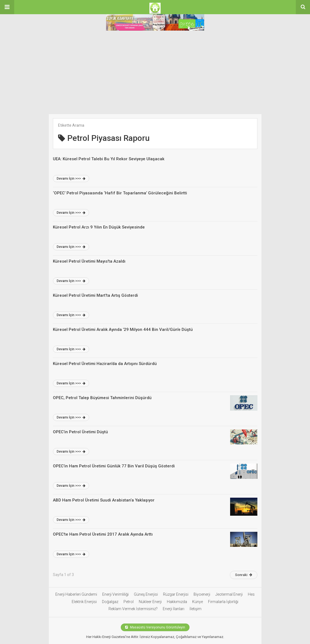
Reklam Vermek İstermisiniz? (133, 609)
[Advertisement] (155, 73)
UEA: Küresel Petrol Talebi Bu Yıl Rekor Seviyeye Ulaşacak (109, 159)
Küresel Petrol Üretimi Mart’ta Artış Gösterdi (95, 295)
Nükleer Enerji (150, 602)
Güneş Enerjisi (146, 594)
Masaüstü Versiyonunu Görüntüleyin (155, 627)
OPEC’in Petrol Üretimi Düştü (80, 432)
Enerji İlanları (174, 609)
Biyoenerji (202, 594)
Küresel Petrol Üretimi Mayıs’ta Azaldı (89, 261)
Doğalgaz (110, 602)
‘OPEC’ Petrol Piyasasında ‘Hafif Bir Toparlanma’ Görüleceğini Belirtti (120, 193)
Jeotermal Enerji (229, 594)
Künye (198, 602)
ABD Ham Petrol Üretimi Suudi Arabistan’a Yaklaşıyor (104, 500)
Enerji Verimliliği (115, 594)
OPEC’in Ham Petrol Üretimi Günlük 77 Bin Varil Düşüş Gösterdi (114, 466)
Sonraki (244, 575)
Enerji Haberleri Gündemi (76, 594)
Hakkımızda (177, 602)
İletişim (195, 609)
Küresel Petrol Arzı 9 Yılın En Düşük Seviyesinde (99, 227)
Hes (251, 594)
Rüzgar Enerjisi (176, 594)
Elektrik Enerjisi (84, 602)
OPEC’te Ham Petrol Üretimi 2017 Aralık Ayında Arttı (103, 534)
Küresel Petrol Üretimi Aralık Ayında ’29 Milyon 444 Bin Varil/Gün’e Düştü (123, 330)
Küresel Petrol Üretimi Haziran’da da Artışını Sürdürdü (105, 364)
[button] (7, 7)
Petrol (129, 602)
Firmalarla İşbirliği (223, 602)
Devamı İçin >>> (71, 179)
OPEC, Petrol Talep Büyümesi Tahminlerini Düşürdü (102, 398)
